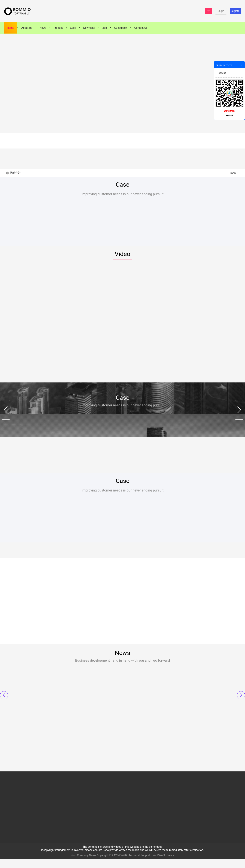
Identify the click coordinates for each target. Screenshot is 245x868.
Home (11, 28)
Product (58, 28)
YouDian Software (163, 864)
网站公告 (15, 173)
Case (73, 28)
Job (105, 28)
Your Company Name (84, 864)
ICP (111, 864)
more (235, 173)
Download (89, 28)
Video (122, 257)
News (43, 28)
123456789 (120, 864)
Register (235, 11)
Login (221, 11)
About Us (27, 28)
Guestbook (120, 28)
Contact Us (141, 28)
